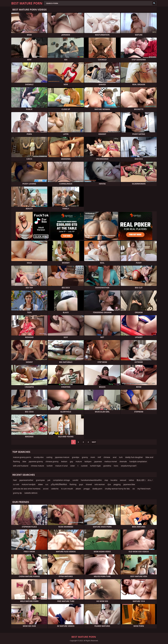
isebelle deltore (31, 493)
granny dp (17, 493)
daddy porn (97, 489)
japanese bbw (129, 484)
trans (116, 466)
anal (115, 457)
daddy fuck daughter (134, 457)
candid (75, 480)
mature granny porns (22, 457)
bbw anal (149, 457)
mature (79, 461)
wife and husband (21, 466)
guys (81, 484)
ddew (40, 484)
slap (106, 480)
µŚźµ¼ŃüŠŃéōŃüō (59, 484)
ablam (78, 489)
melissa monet (111, 461)
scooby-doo (39, 457)
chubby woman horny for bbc (117, 489)
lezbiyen (88, 461)
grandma (107, 466)
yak (49, 480)
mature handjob (29, 484)
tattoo (131, 480)
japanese (98, 461)
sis (134, 489)
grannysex (40, 480)
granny (85, 457)
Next (94, 442)
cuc (47, 484)
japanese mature (62, 457)
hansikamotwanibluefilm (91, 480)
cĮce (109, 484)
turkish (50, 466)
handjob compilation (138, 461)
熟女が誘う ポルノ (145, 480)
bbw (24, 461)
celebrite (55, 489)
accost (46, 489)
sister (73, 466)
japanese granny (36, 461)
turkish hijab (95, 466)
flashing (16, 461)
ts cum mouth (67, 489)
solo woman (100, 484)
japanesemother (26, 480)
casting (49, 457)
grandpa (76, 457)
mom (93, 457)
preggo (87, 489)
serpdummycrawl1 (129, 466)
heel (15, 480)
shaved (89, 484)
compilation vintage (61, 480)
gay (71, 461)
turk (121, 457)
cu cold (16, 484)
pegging (117, 484)
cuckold (84, 466)
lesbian (64, 461)
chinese (107, 457)
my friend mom (144, 489)
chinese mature (37, 466)
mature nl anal (61, 466)
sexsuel (123, 480)
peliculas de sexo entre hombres (27, 489)
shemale (123, 461)
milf (99, 457)
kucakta (114, 480)
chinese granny (52, 461)
